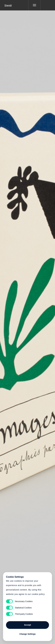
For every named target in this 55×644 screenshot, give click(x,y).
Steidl (8, 6)
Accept (27, 625)
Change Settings (27, 634)
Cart (28, 320)
